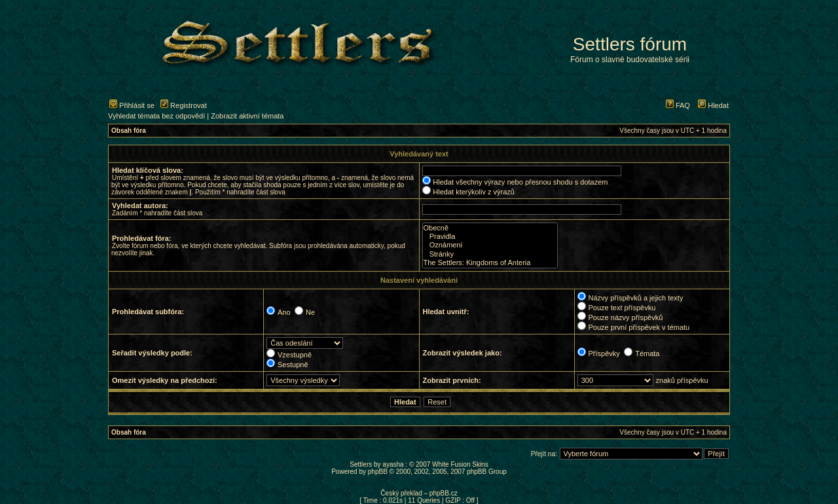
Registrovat (184, 105)
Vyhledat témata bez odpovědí (156, 116)
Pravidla (490, 237)
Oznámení (490, 245)
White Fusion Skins (460, 464)
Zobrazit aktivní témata (247, 116)
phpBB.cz (444, 493)
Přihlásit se (132, 105)
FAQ (678, 105)
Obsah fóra (129, 131)
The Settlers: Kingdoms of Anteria (490, 263)
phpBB (378, 472)
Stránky (490, 254)
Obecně (490, 228)
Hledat (713, 105)
